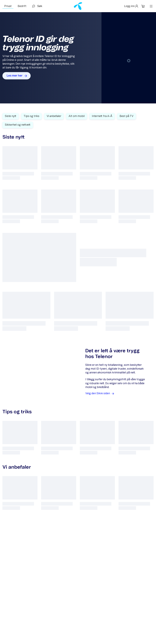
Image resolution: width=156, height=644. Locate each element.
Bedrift (22, 6)
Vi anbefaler (54, 116)
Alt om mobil (77, 116)
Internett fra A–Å (102, 116)
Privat (8, 6)
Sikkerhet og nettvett (18, 125)
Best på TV (127, 116)
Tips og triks (31, 116)
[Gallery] (78, 58)
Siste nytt (11, 116)
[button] (131, 6)
